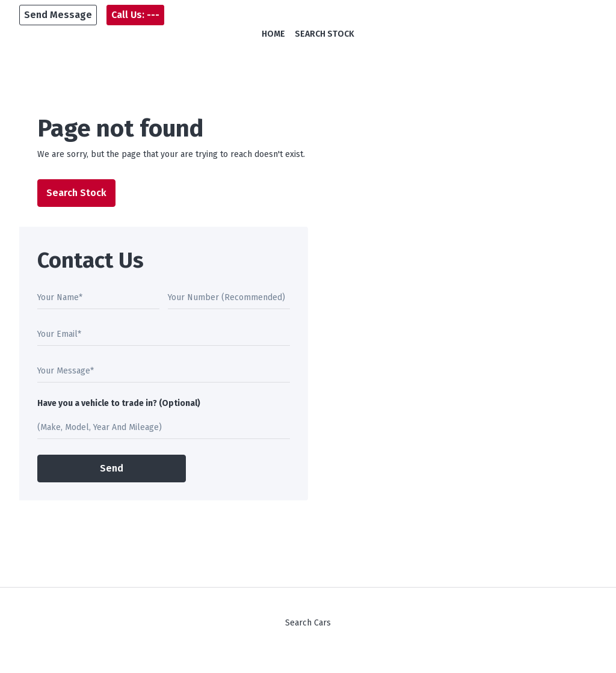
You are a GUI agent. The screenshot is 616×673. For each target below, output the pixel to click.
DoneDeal (286, 661)
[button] (58, 15)
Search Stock (325, 34)
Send (112, 468)
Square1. (381, 661)
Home (273, 34)
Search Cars (308, 623)
